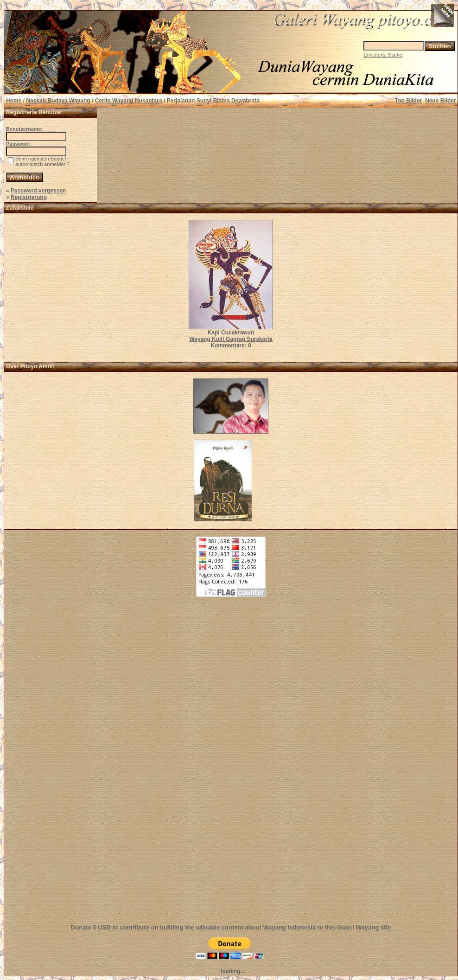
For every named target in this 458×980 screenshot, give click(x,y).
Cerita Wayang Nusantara (129, 101)
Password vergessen (38, 191)
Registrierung (29, 197)
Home (14, 101)
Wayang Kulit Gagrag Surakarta (231, 339)
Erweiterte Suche (383, 55)
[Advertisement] (231, 766)
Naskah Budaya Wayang (58, 101)
